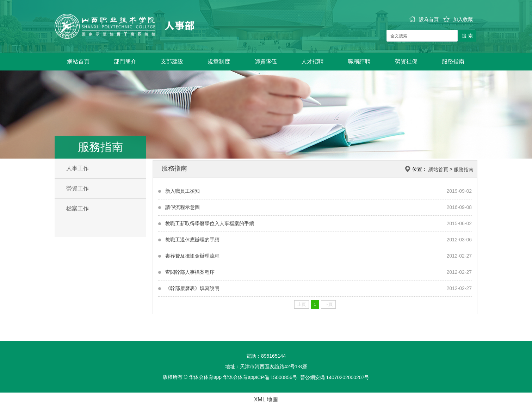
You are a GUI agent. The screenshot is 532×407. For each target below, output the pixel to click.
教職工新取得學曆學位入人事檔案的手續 (210, 223)
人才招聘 (313, 61)
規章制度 (219, 61)
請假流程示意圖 (183, 207)
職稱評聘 (359, 61)
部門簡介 (125, 61)
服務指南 (453, 61)
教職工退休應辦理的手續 (192, 240)
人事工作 (78, 168)
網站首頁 (78, 61)
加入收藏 (458, 19)
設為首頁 (424, 19)
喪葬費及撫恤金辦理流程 (192, 256)
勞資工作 (78, 188)
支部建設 (172, 61)
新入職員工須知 (183, 191)
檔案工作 (78, 208)
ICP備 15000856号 (277, 377)
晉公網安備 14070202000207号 (335, 377)
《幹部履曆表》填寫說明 (192, 288)
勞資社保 (406, 61)
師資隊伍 (266, 61)
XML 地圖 (266, 399)
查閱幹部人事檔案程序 (190, 272)
